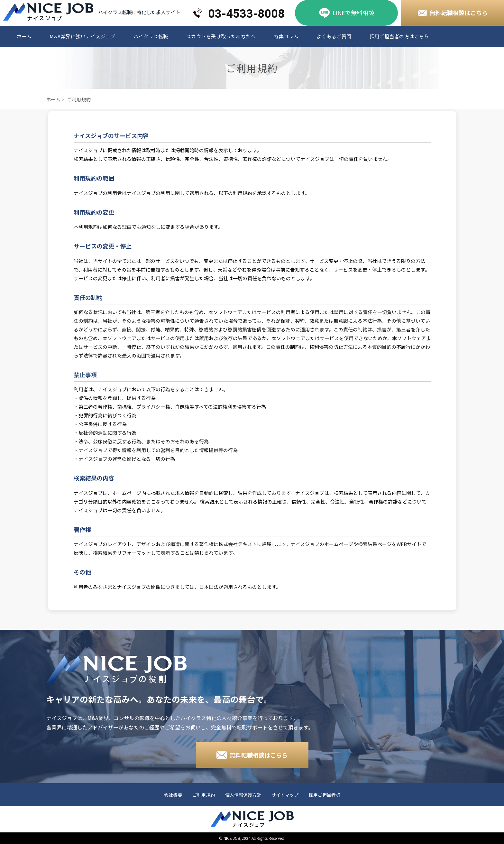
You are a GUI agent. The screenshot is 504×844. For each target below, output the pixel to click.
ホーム (24, 36)
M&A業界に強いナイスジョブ (82, 36)
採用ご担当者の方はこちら (399, 36)
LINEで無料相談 (353, 13)
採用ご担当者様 (325, 795)
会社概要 (173, 795)
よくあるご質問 (334, 36)
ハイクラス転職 (151, 36)
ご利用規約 (204, 795)
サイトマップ (285, 795)
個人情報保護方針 (243, 795)
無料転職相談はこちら (459, 13)
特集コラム (286, 36)
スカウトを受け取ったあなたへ (221, 36)
